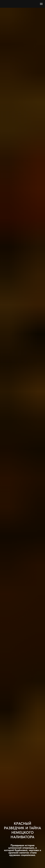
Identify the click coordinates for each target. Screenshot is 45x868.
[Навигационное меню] (41, 4)
